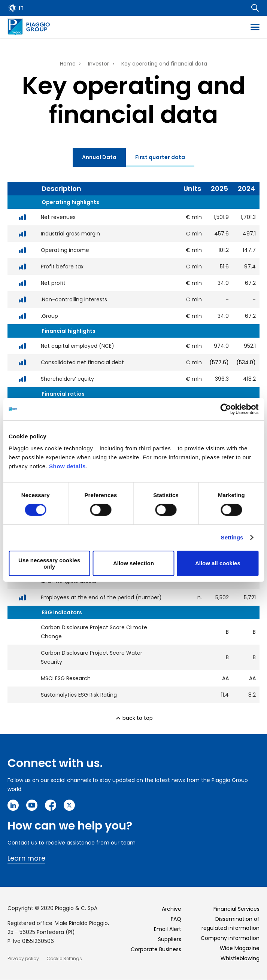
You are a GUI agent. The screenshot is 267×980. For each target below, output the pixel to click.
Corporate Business (156, 949)
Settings (232, 537)
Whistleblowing (240, 958)
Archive (172, 909)
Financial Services (236, 909)
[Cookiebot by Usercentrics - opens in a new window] (226, 409)
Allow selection (133, 563)
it (21, 8)
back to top (138, 718)
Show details (67, 466)
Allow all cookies (218, 563)
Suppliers (170, 939)
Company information (230, 938)
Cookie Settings (64, 958)
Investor (98, 64)
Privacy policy (23, 958)
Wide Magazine (240, 948)
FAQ (176, 919)
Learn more (26, 858)
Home (68, 64)
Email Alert (168, 929)
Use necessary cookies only (49, 563)
